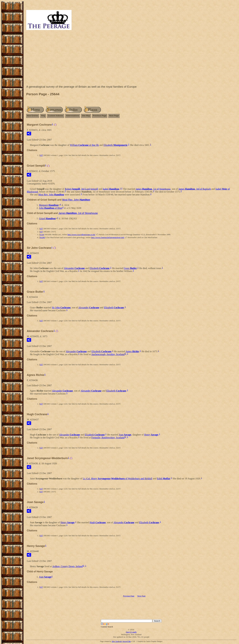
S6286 (42, 237)
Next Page (114, 116)
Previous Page (100, 116)
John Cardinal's (117, 641)
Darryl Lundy (131, 632)
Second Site (127, 641)
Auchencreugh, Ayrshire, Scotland (108, 354)
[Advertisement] (131, 58)
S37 (41, 155)
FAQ (43, 116)
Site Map (86, 116)
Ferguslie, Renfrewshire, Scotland (108, 438)
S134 (42, 235)
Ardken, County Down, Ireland (68, 566)
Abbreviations (73, 116)
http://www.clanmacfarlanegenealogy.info (108, 237)
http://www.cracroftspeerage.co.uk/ (81, 235)
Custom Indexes (55, 116)
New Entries (33, 116)
